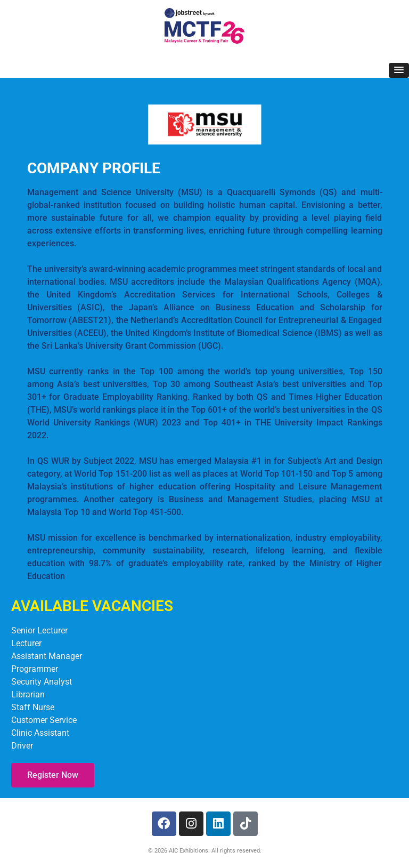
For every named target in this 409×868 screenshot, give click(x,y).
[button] (399, 70)
